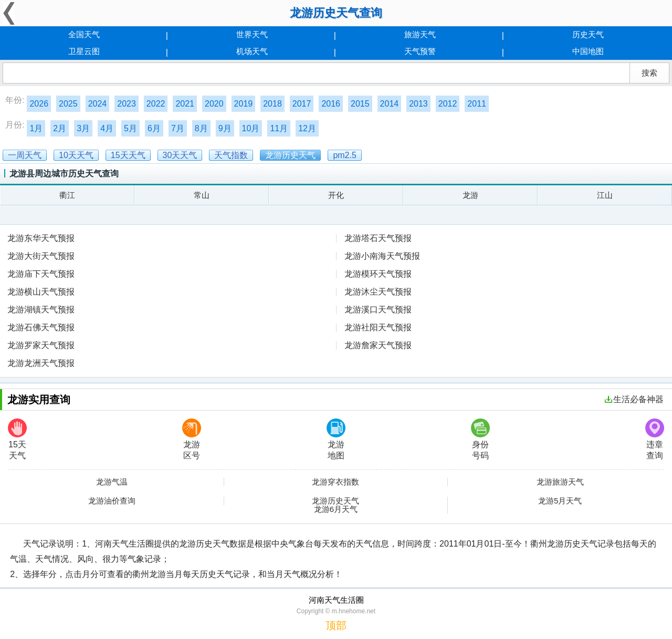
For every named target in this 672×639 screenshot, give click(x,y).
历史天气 (588, 34)
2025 (68, 104)
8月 (201, 128)
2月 (60, 128)
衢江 (67, 195)
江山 (605, 195)
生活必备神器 (634, 399)
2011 (477, 104)
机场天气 (252, 51)
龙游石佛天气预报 (41, 327)
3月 (83, 128)
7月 (178, 128)
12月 (307, 128)
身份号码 (480, 439)
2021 (185, 104)
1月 (36, 128)
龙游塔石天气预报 (378, 238)
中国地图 (588, 51)
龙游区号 (192, 439)
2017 (302, 104)
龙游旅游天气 (560, 482)
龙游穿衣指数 (335, 482)
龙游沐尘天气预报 (378, 292)
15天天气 (17, 439)
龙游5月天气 (560, 501)
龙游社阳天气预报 (378, 327)
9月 (225, 128)
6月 (154, 128)
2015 (360, 104)
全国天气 (84, 34)
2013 (418, 104)
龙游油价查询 (112, 501)
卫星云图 (84, 51)
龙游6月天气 (336, 509)
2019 (244, 104)
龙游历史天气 (335, 501)
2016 (331, 104)
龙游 (470, 195)
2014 (390, 104)
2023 (127, 104)
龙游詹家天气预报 (378, 345)
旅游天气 (420, 34)
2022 (156, 104)
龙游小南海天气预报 (382, 256)
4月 (107, 128)
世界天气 (252, 34)
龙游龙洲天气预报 (41, 363)
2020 (214, 104)
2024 (98, 104)
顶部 (336, 625)
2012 (448, 104)
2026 (39, 104)
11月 (279, 128)
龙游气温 (112, 482)
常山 (202, 195)
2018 (272, 104)
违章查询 (655, 439)
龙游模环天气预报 (378, 274)
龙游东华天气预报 (41, 238)
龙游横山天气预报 (41, 292)
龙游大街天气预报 (41, 256)
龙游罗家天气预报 (41, 345)
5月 (130, 128)
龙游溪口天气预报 (378, 310)
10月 (251, 128)
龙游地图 (336, 439)
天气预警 (420, 51)
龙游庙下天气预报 (41, 274)
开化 (336, 195)
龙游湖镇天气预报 (41, 310)
